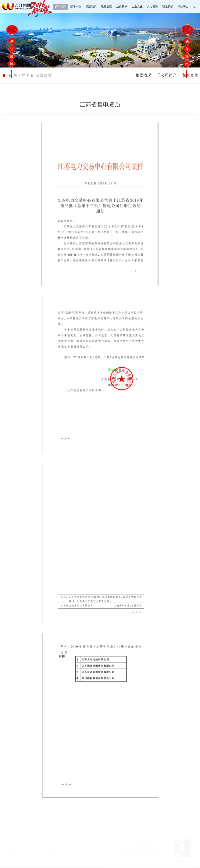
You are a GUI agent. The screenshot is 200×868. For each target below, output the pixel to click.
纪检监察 (106, 7)
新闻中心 (76, 7)
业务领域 (122, 7)
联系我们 (168, 7)
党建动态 (91, 7)
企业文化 (137, 7)
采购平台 (183, 7)
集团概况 (143, 77)
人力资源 (152, 7)
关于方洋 (60, 7)
